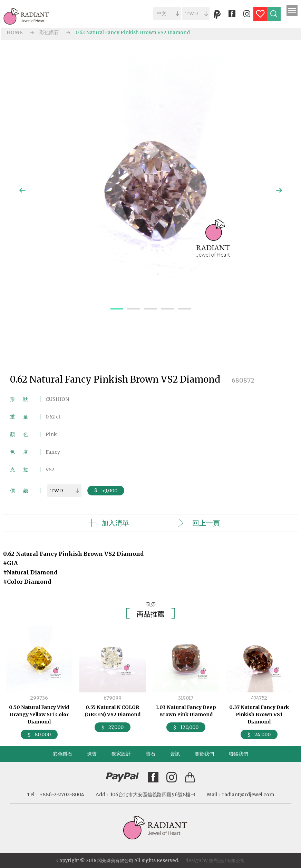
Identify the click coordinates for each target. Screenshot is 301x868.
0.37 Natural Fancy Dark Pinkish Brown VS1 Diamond (259, 714)
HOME (14, 32)
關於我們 (204, 754)
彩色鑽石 (49, 32)
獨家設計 (121, 754)
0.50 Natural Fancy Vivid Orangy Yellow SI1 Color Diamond (39, 714)
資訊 (175, 754)
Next (279, 190)
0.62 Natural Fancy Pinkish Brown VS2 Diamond (133, 32)
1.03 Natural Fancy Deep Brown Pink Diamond (186, 711)
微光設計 (218, 861)
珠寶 (92, 754)
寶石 (150, 754)
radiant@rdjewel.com (248, 795)
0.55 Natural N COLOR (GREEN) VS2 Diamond (113, 711)
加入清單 (115, 523)
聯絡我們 (239, 754)
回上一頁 (206, 523)
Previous (22, 190)
